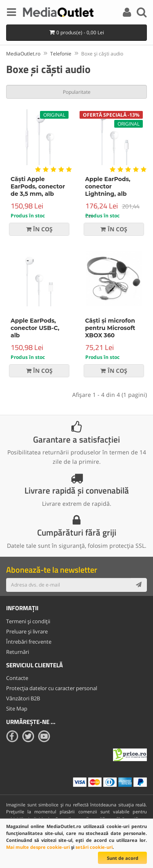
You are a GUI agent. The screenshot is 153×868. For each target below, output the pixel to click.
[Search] (142, 13)
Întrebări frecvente (29, 642)
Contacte (17, 678)
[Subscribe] (139, 585)
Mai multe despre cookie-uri (38, 847)
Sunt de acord (123, 858)
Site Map (17, 709)
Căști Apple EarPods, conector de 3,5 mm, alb (38, 186)
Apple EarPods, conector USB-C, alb (35, 328)
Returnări (18, 652)
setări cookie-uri (94, 847)
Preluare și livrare (27, 631)
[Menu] (11, 13)
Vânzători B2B (23, 698)
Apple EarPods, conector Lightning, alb (108, 186)
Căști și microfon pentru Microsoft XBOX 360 (110, 328)
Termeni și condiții (28, 621)
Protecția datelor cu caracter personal (52, 688)
